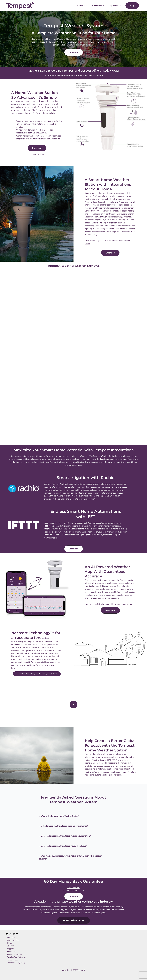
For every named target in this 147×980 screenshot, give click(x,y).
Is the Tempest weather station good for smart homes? (64, 829)
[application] (89, 6)
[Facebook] (7, 932)
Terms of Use (11, 960)
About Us (10, 945)
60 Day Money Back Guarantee (73, 884)
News (8, 942)
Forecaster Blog (13, 939)
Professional (100, 6)
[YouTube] (17, 932)
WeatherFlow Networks (16, 957)
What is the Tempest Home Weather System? (60, 819)
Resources (10, 936)
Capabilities (116, 6)
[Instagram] (14, 932)
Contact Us (11, 951)
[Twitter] (10, 932)
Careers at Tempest (14, 954)
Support (9, 948)
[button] (74, 52)
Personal (85, 6)
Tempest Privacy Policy (16, 963)
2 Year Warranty (73, 891)
